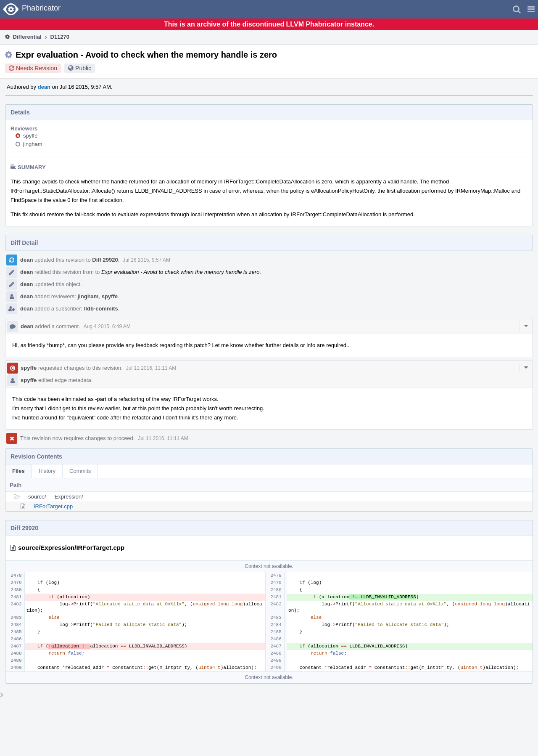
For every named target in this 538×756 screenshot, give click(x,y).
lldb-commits (101, 309)
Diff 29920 (105, 260)
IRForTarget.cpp (53, 506)
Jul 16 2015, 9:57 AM (146, 260)
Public (83, 68)
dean (44, 87)
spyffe (30, 136)
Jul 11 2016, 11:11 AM (151, 368)
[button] (531, 9)
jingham (33, 144)
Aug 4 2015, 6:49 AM (107, 326)
